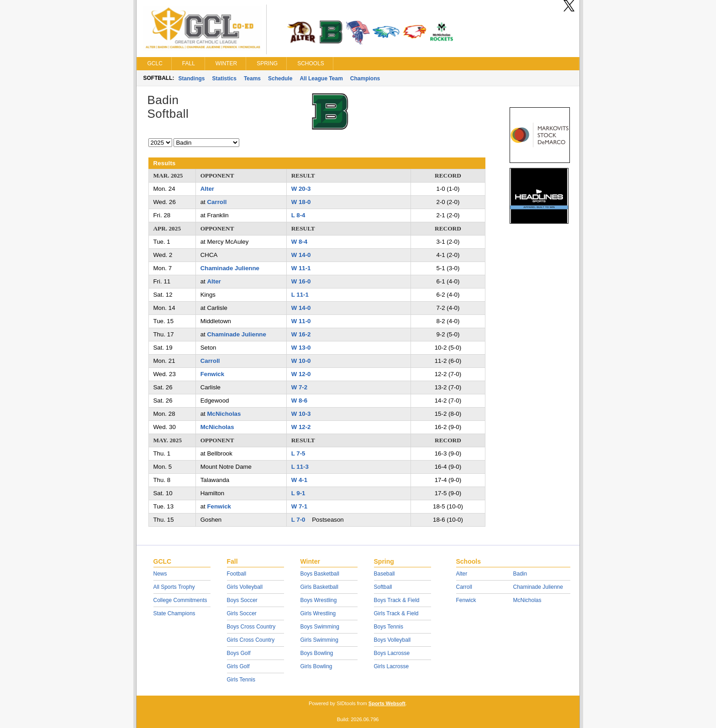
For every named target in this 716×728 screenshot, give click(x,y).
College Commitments (180, 600)
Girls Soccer (242, 613)
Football (237, 574)
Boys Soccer (242, 600)
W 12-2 (301, 427)
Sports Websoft (387, 703)
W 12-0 (301, 374)
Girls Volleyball (245, 587)
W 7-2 (299, 387)
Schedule (280, 79)
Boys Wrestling (319, 600)
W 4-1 (299, 480)
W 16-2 (301, 334)
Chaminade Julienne (230, 268)
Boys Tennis (389, 627)
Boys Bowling (317, 653)
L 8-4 (298, 215)
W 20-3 (301, 189)
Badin (520, 574)
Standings (192, 79)
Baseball (384, 574)
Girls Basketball (319, 587)
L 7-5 (298, 453)
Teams (252, 79)
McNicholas (224, 414)
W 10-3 (301, 414)
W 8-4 (299, 242)
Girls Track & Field (396, 613)
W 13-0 (301, 348)
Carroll (217, 202)
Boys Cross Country (251, 627)
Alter (207, 189)
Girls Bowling (316, 666)
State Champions (174, 613)
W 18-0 (301, 202)
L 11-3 (300, 467)
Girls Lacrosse (392, 666)
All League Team (321, 79)
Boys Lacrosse (392, 653)
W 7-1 (299, 506)
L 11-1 (300, 295)
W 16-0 (301, 281)
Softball (383, 587)
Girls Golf (238, 666)
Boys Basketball (320, 574)
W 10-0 (301, 361)
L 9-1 (298, 493)
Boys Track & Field (397, 600)
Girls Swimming (319, 640)
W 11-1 (301, 268)
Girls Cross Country (251, 640)
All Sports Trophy (174, 587)
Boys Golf (239, 653)
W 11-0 (301, 321)
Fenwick (212, 374)
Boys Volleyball (392, 640)
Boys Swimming (320, 627)
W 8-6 (299, 401)
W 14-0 (301, 255)
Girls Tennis (241, 680)
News (160, 574)
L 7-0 (298, 520)
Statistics (224, 79)
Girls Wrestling (318, 613)
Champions (365, 79)
